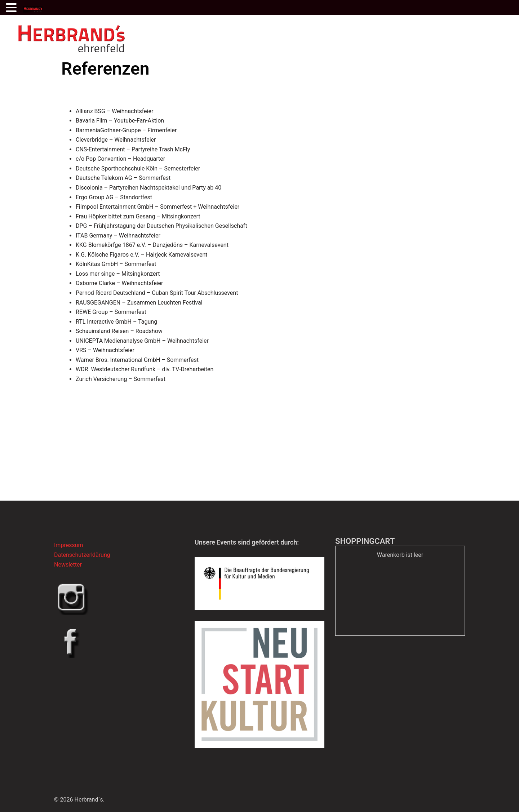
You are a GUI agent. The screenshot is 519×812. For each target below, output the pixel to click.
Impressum (69, 545)
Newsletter (68, 565)
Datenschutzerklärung (82, 555)
